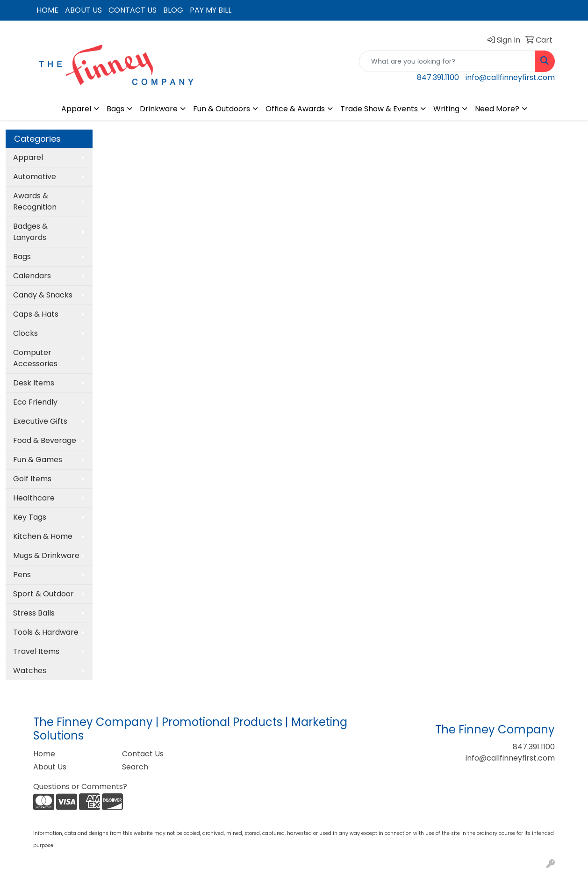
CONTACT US (133, 10)
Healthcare (34, 498)
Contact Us (143, 754)
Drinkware (159, 109)
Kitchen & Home (43, 536)
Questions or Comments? (80, 787)
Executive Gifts (40, 421)
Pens (22, 575)
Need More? (497, 109)
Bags (115, 109)
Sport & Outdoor (43, 594)
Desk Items (34, 383)
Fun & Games (38, 460)
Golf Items (32, 479)
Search (135, 767)
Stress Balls (34, 613)
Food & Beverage (45, 440)
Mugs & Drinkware (46, 555)
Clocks (25, 333)
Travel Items (36, 651)
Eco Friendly (35, 402)
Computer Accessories (35, 358)
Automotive (35, 177)
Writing (446, 109)
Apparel (76, 109)
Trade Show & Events (379, 109)
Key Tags (30, 517)
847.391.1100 (438, 77)
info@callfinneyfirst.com (510, 77)
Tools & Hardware (46, 632)
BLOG (173, 10)
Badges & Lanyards (30, 232)
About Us (50, 767)
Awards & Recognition (35, 201)
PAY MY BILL (211, 10)
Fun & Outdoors (222, 109)
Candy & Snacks (43, 295)
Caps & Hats (36, 314)
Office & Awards (295, 109)
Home (44, 754)
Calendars (32, 276)
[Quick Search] (447, 61)
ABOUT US (83, 10)
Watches (30, 671)
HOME (47, 10)
